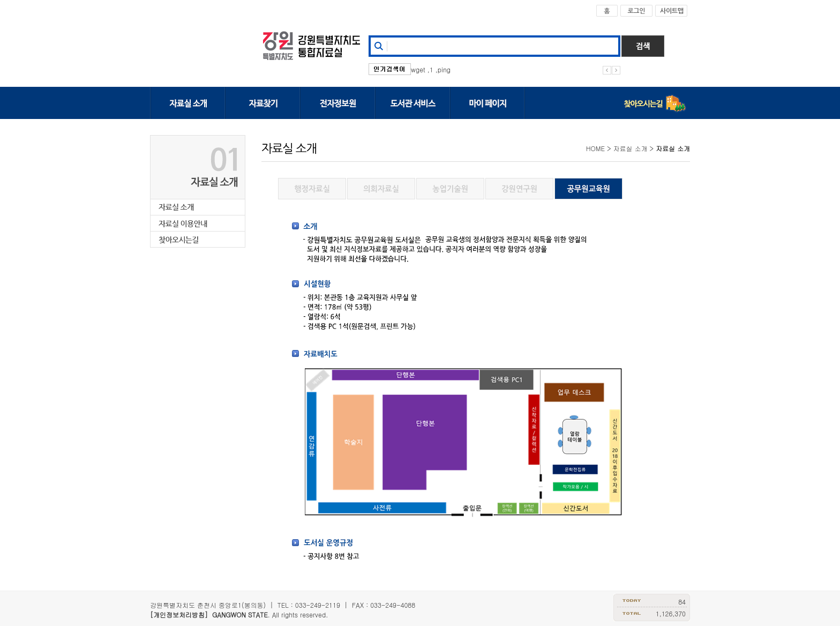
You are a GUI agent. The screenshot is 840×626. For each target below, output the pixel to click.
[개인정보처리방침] (179, 614)
